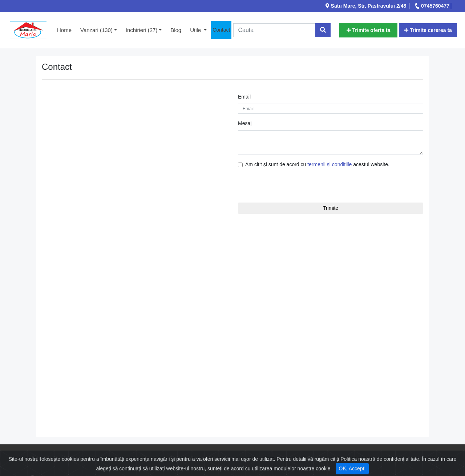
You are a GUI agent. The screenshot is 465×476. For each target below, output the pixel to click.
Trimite (331, 208)
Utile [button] (196, 30)
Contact (221, 30)
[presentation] (282, 185)
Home (66, 29)
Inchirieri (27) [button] (142, 30)
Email (244, 97)
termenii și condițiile (329, 164)
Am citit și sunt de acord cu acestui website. (317, 164)
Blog (176, 30)
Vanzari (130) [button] (96, 30)
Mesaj (245, 123)
